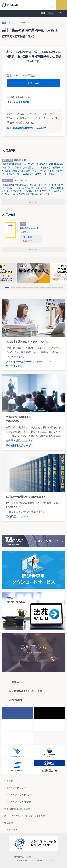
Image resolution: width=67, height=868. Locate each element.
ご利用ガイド (16, 683)
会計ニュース (8, 23)
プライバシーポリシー (15, 788)
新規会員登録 (47, 13)
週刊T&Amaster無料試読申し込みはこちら (28, 128)
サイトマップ (11, 830)
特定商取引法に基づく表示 (17, 809)
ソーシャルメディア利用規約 (18, 802)
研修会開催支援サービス (19, 446)
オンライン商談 (14, 366)
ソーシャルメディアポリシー (18, 795)
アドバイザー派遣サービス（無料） (26, 362)
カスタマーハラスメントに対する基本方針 (25, 816)
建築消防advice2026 (30, 228)
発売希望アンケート (17, 516)
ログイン (61, 13)
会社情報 (9, 823)
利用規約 (9, 781)
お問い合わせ (16, 700)
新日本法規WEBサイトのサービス (26, 691)
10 (60, 288)
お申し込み (34, 83)
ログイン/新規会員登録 (18, 102)
